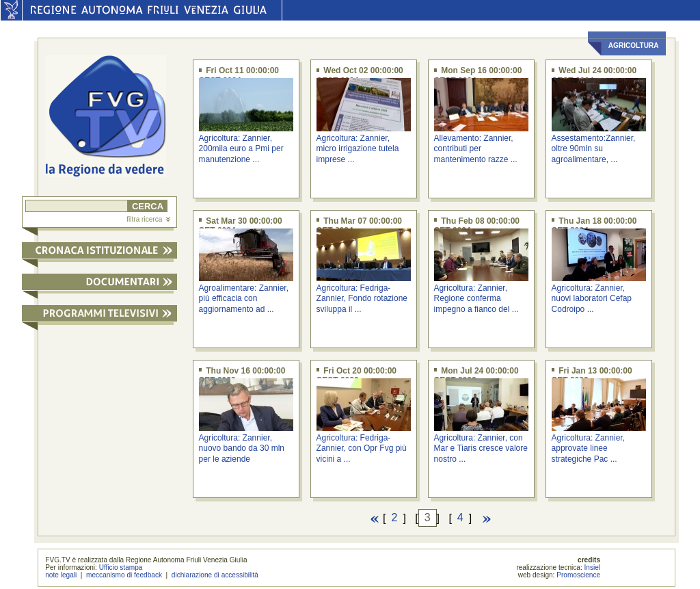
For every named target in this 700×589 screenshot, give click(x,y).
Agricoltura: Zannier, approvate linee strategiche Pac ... (588, 448)
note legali (61, 575)
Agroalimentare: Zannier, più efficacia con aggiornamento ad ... (244, 299)
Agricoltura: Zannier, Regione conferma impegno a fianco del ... (476, 299)
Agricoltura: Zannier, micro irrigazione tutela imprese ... (358, 149)
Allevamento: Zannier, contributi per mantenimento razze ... (476, 149)
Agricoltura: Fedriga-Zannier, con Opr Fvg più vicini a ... (362, 448)
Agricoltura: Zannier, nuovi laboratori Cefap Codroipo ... (592, 299)
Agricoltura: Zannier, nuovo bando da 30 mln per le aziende (242, 448)
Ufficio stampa (121, 567)
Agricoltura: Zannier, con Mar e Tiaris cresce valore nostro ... (481, 448)
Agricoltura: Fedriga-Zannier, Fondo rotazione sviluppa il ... (362, 299)
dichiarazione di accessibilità (215, 575)
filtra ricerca (148, 219)
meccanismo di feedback (124, 575)
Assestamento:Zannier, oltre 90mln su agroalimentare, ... (594, 149)
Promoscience (578, 575)
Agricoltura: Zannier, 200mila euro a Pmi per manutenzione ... (241, 149)
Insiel (593, 567)
